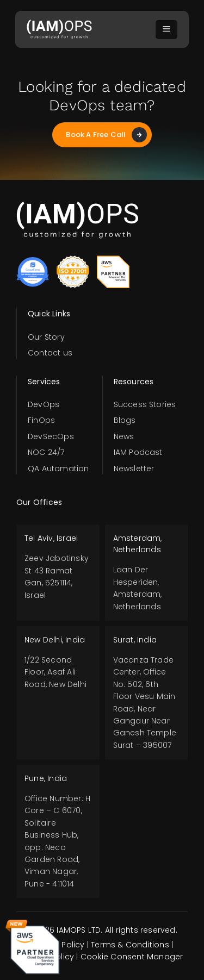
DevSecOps (51, 436)
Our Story (46, 337)
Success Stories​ (145, 404)
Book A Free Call (106, 135)
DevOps (44, 404)
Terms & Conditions (130, 945)
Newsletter (134, 469)
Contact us (50, 353)
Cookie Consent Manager (132, 957)
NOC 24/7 (46, 452)
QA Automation (58, 469)
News (124, 436)
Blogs (125, 420)
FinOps (41, 420)
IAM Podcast (138, 452)
